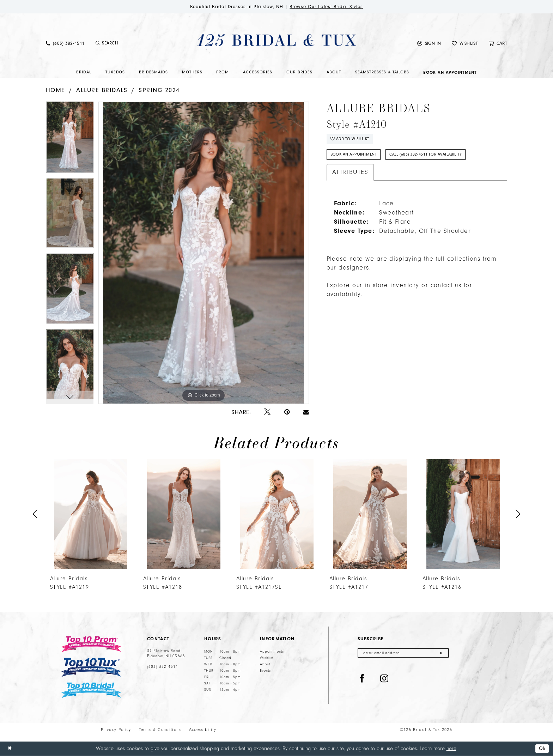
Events (265, 671)
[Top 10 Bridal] (91, 691)
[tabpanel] (70, 140)
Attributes (350, 174)
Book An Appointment (354, 156)
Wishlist (267, 658)
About (265, 665)
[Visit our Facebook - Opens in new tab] (362, 680)
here (451, 748)
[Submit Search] (98, 44)
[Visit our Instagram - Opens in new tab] (384, 680)
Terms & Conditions (160, 730)
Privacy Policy (116, 730)
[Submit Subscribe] (441, 654)
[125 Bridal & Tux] (276, 40)
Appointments (272, 652)
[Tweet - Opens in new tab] (267, 413)
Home (56, 90)
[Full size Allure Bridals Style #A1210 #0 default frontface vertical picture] (203, 253)
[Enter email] (403, 654)
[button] (429, 44)
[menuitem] (65, 44)
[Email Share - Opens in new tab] (306, 412)
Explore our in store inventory (373, 287)
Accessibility (203, 730)
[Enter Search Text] (132, 44)
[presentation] (91, 514)
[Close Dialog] (10, 749)
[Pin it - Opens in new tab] (287, 413)
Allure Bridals (102, 90)
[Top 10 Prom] (91, 645)
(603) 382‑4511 (163, 667)
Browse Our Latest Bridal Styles (329, 7)
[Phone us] (65, 44)
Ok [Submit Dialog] (542, 749)
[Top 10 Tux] (91, 668)
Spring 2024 (159, 90)
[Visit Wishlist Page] (465, 44)
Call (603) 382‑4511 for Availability (430, 156)
